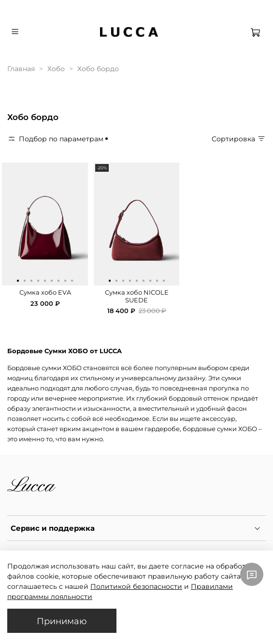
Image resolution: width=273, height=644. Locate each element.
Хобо (56, 69)
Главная (21, 69)
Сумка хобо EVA (45, 292)
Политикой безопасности (136, 586)
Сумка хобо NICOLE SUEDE (137, 296)
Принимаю (62, 621)
